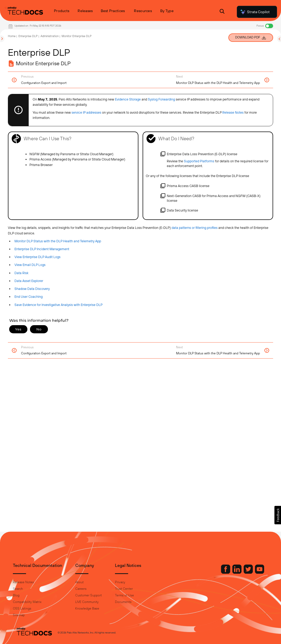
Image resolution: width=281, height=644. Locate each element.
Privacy (120, 582)
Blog (16, 595)
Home (12, 36)
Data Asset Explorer (29, 281)
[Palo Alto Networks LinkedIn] (237, 572)
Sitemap (19, 615)
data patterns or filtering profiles (195, 228)
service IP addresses (86, 112)
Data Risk (21, 273)
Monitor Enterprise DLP (77, 36)
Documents (123, 602)
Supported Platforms (199, 161)
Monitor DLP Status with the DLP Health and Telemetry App (58, 241)
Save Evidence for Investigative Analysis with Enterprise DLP (59, 305)
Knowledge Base (87, 608)
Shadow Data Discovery (32, 289)
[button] (278, 515)
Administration (50, 36)
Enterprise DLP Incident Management (42, 249)
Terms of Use (124, 595)
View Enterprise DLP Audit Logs (37, 257)
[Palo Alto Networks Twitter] (249, 572)
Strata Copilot (255, 12)
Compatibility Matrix (27, 602)
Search (18, 589)
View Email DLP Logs (30, 265)
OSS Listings (22, 608)
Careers (81, 589)
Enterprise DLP (28, 36)
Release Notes (23, 582)
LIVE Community (87, 602)
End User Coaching (29, 297)
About (79, 582)
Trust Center (124, 589)
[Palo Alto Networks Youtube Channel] (260, 572)
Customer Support (89, 595)
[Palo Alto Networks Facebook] (226, 572)
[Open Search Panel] (222, 12)
